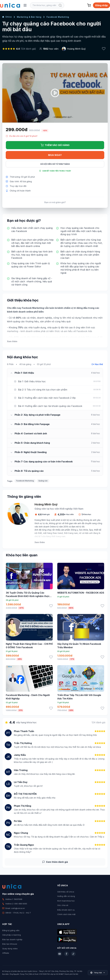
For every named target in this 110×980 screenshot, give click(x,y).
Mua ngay (55, 155)
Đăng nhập (101, 5)
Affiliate (6, 953)
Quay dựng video (10, 949)
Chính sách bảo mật (66, 914)
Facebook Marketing (58, 17)
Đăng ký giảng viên (11, 930)
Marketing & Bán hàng (29, 17)
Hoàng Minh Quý (76, 49)
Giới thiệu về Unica (66, 892)
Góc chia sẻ (63, 905)
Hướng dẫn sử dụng (66, 896)
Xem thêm (12, 341)
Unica (7, 17)
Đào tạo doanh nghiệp (12, 939)
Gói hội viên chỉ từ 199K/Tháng (55, 164)
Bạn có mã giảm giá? (55, 202)
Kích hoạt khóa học (66, 901)
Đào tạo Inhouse (10, 944)
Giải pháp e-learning (12, 935)
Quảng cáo (43, 481)
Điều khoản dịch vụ (66, 910)
